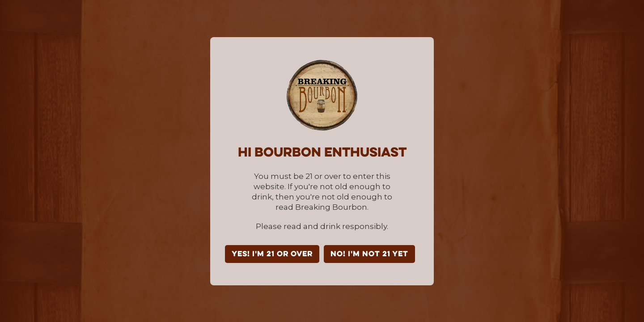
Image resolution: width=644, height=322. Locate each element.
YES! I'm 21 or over (272, 254)
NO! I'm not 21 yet (369, 254)
